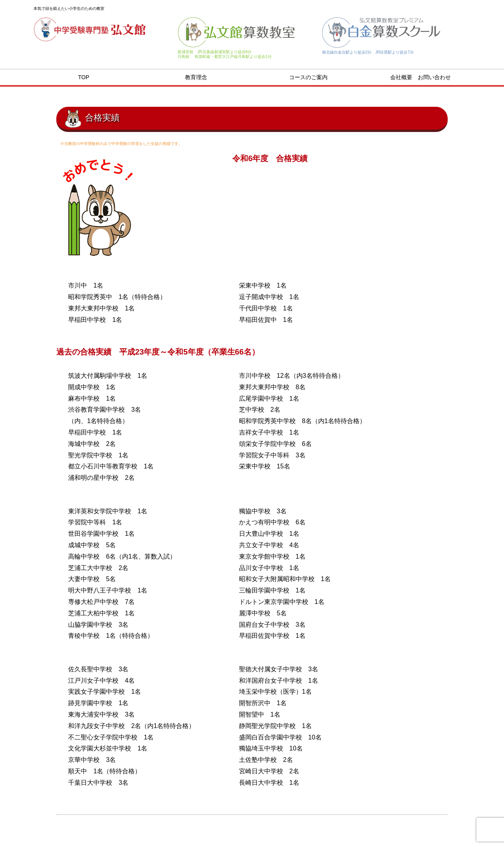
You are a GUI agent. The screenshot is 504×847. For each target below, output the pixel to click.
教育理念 (196, 77)
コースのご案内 (308, 77)
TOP (84, 77)
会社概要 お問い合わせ (421, 77)
